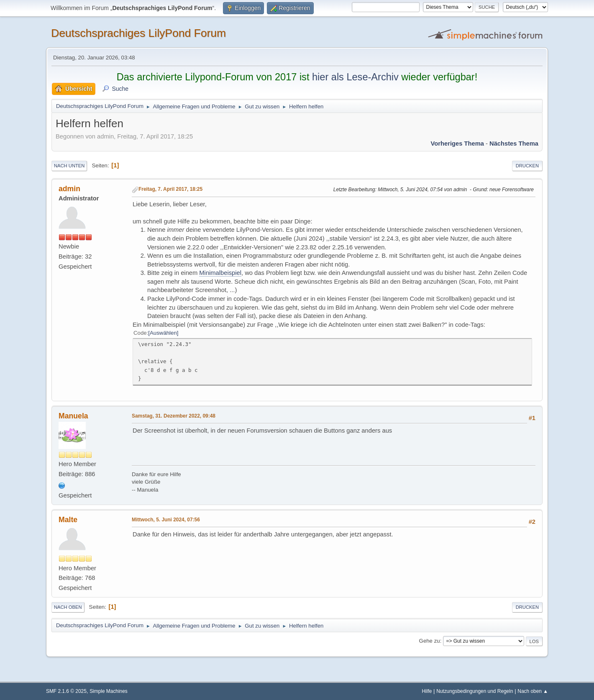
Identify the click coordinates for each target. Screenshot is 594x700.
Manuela (73, 416)
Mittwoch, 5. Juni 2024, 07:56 (166, 520)
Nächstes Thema (514, 144)
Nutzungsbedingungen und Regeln (475, 691)
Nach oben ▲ (533, 691)
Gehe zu (430, 641)
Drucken (527, 166)
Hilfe (427, 691)
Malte (68, 520)
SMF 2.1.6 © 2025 (66, 691)
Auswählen (163, 333)
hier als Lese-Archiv (355, 77)
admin (69, 189)
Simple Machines (109, 691)
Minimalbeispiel (220, 273)
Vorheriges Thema (457, 144)
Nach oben (68, 607)
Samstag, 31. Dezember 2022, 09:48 (174, 416)
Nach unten (69, 166)
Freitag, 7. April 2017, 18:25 (170, 189)
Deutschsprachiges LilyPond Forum (138, 33)
